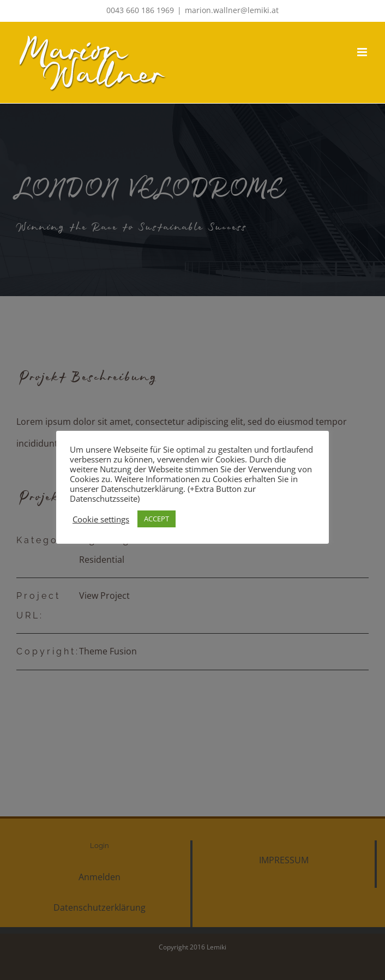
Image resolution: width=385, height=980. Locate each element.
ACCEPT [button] (157, 519)
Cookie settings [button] (101, 519)
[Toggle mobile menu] (363, 52)
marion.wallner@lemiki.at (232, 10)
